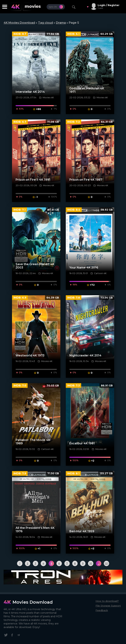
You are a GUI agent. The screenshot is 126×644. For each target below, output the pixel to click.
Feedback (102, 610)
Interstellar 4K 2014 (30, 92)
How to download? (107, 601)
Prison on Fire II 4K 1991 (33, 180)
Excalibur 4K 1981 (82, 443)
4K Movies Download (19, 23)
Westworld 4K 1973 (30, 355)
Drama (61, 23)
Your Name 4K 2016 (84, 268)
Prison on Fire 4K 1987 (86, 180)
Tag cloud (45, 23)
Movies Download (33, 602)
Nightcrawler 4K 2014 (85, 355)
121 (106, 563)
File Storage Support (108, 606)
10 (91, 563)
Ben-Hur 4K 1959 (82, 531)
